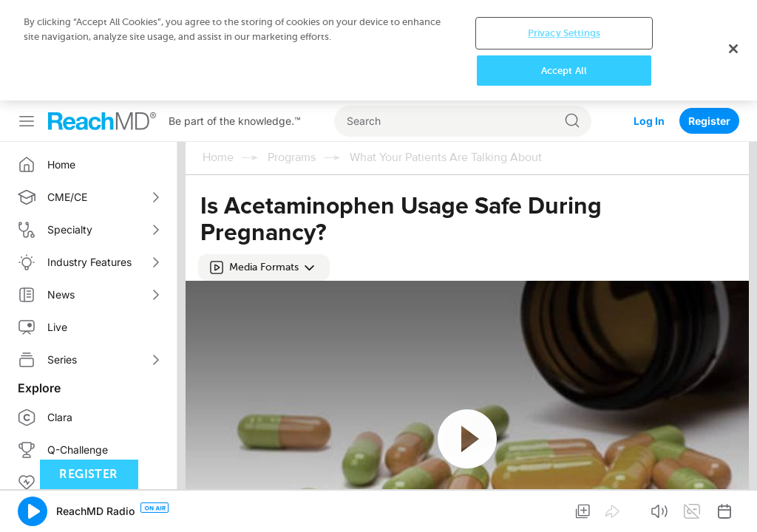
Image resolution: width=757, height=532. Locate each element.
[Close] (733, 49)
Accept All (564, 71)
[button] (264, 267)
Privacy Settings (564, 33)
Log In (649, 121)
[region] (378, 50)
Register (709, 121)
